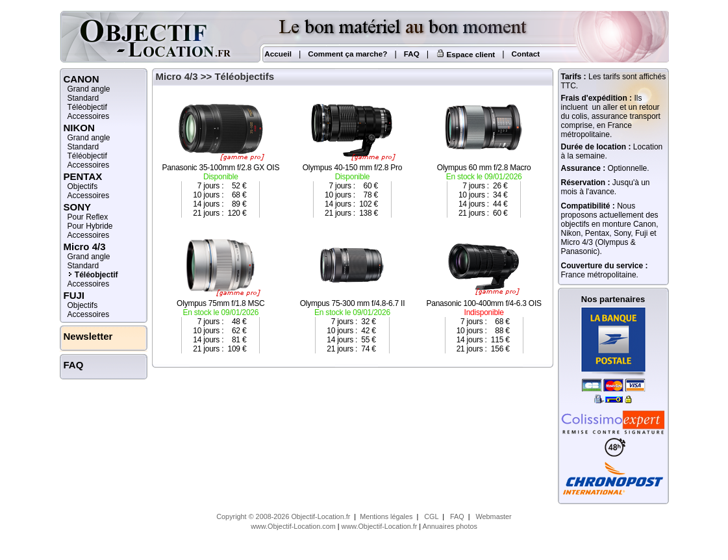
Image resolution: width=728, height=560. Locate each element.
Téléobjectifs (244, 76)
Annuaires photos (450, 526)
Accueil (277, 54)
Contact (526, 54)
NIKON (79, 128)
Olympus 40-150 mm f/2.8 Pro (352, 157)
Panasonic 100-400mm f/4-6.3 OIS (484, 293)
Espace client (465, 54)
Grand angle (89, 89)
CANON (82, 79)
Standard (83, 98)
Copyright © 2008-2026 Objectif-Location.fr (283, 516)
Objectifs (83, 186)
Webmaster (494, 516)
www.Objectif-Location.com (293, 526)
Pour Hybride (90, 226)
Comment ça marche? (347, 54)
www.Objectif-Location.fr (380, 526)
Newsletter (88, 336)
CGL (431, 516)
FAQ (412, 54)
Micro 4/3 (85, 247)
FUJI (74, 295)
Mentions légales (386, 516)
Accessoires (89, 116)
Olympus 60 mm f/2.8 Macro (484, 157)
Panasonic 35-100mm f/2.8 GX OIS (221, 157)
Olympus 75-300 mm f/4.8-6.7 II (352, 293)
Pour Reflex (88, 217)
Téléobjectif (87, 107)
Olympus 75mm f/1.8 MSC (221, 293)
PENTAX (83, 176)
